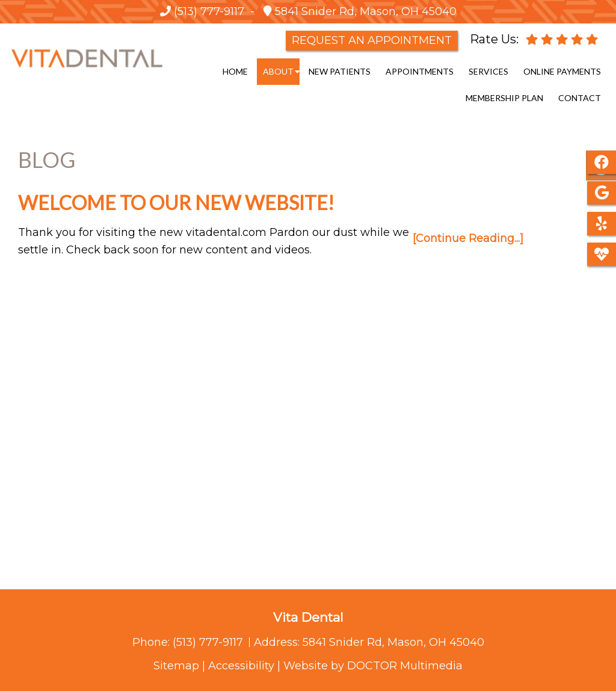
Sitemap (176, 666)
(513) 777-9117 (209, 11)
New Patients (340, 71)
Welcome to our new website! (176, 203)
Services (488, 71)
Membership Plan (504, 98)
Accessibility (241, 666)
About (278, 71)
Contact (580, 98)
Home (235, 71)
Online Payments (562, 71)
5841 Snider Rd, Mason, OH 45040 (364, 11)
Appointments (420, 71)
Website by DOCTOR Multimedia (373, 666)
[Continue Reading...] (468, 238)
